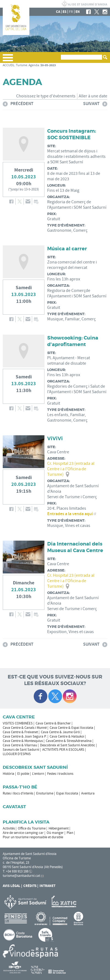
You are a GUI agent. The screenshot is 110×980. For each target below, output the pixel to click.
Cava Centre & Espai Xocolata (71, 728)
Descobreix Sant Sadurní (35, 767)
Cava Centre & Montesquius (23, 741)
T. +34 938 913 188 (15, 871)
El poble (23, 774)
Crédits (30, 886)
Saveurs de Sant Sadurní (21, 750)
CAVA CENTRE (19, 717)
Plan (70, 833)
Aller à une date (93, 96)
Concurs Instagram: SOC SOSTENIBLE (72, 134)
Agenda (34, 65)
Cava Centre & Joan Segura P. (25, 737)
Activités (9, 828)
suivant (95, 105)
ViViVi (55, 439)
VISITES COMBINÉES (18, 723)
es (64, 12)
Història (9, 774)
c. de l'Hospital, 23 (16, 863)
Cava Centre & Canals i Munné (25, 728)
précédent (18, 105)
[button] (8, 60)
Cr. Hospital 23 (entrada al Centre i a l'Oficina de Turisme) (71, 469)
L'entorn (38, 774)
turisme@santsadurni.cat (21, 876)
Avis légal (12, 886)
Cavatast (14, 807)
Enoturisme (45, 793)
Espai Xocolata (67, 793)
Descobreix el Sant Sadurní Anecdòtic (68, 745)
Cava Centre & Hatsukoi (67, 737)
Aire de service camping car (23, 833)
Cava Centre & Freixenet (20, 732)
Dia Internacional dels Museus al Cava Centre (75, 547)
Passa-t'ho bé (20, 787)
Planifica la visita (26, 822)
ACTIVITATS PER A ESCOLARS (63, 750)
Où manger (55, 833)
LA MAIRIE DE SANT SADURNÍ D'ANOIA (84, 4)
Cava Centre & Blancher (53, 723)
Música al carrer (67, 249)
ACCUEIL (9, 65)
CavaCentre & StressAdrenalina (69, 741)
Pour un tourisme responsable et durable (33, 837)
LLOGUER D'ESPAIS (17, 754)
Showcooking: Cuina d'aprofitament (73, 341)
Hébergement (59, 828)
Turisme (22, 65)
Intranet (47, 886)
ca (58, 12)
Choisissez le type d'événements (46, 96)
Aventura (88, 793)
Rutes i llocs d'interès (18, 793)
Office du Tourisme (32, 828)
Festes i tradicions (60, 774)
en (78, 12)
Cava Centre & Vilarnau (20, 745)
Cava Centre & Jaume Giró (60, 732)
